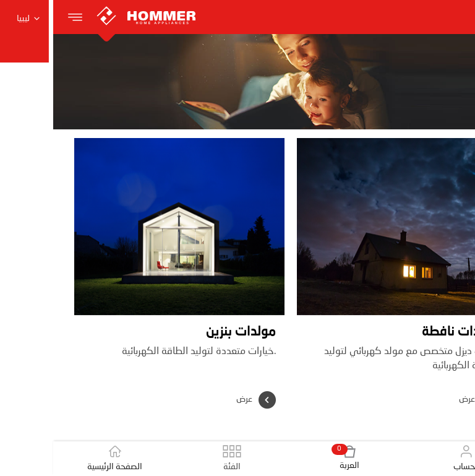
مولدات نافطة (407, 332)
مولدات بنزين (188, 332)
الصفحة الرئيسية (62, 458)
